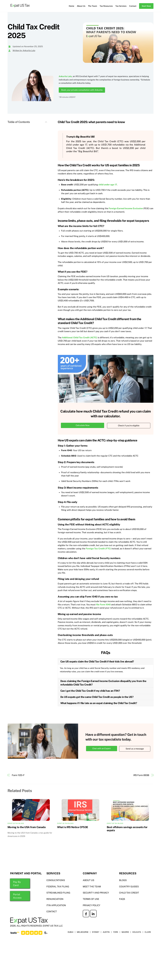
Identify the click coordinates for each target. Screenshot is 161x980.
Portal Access (17, 896)
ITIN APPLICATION (56, 905)
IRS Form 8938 (141, 775)
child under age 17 (108, 185)
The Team (93, 6)
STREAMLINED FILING (58, 893)
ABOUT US (88, 880)
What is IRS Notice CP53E (73, 827)
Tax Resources (106, 6)
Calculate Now (83, 426)
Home (72, 6)
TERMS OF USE (91, 899)
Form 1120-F (18, 775)
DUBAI (70, 932)
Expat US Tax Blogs (16, 824)
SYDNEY (95, 932)
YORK (116, 932)
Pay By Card (17, 884)
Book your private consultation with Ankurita (82, 90)
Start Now (146, 6)
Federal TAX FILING (58, 887)
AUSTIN (106, 932)
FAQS (122, 899)
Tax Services (121, 6)
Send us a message (135, 749)
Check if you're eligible (129, 426)
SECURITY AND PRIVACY (96, 893)
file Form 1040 (103, 605)
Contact (133, 6)
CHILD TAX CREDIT (129, 893)
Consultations (56, 880)
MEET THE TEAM (92, 887)
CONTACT (52, 912)
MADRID (125, 932)
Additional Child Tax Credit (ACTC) (80, 338)
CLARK (148, 932)
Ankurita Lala (65, 76)
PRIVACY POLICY (92, 905)
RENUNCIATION (55, 899)
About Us (81, 6)
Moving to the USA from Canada (27, 827)
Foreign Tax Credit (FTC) (98, 549)
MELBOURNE (82, 932)
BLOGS (123, 880)
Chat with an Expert (102, 749)
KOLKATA (137, 932)
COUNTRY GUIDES (129, 887)
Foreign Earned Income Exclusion (126, 209)
